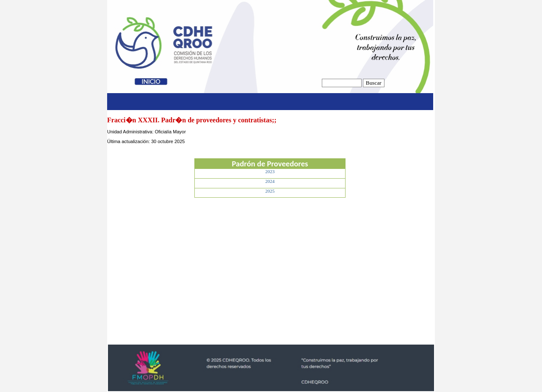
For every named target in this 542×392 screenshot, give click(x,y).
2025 (270, 191)
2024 (270, 181)
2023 (270, 171)
